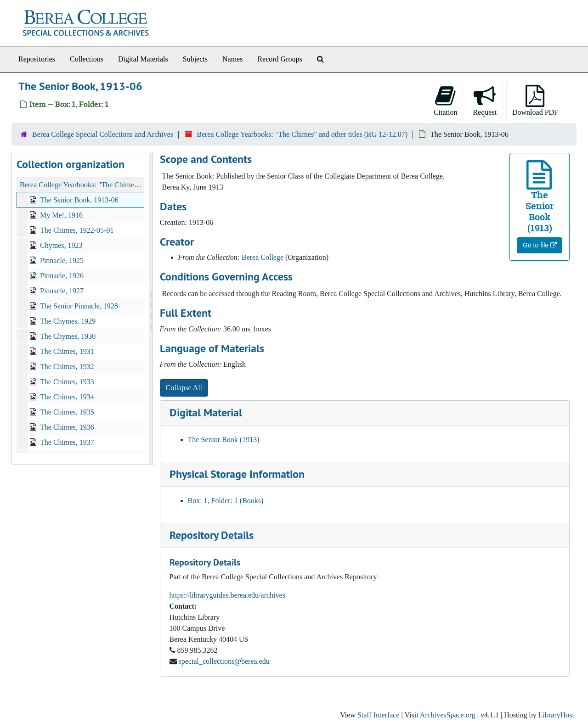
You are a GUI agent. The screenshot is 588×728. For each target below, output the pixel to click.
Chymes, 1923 (61, 245)
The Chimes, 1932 (67, 367)
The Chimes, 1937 (67, 442)
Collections (87, 59)
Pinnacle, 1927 (62, 291)
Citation (446, 101)
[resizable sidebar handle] (151, 309)
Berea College (263, 257)
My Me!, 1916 (61, 215)
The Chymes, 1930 (68, 336)
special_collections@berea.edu (224, 661)
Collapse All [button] (184, 388)
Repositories (37, 59)
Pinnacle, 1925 (62, 260)
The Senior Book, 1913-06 (79, 200)
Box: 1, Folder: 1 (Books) (226, 501)
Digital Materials (143, 59)
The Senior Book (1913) (224, 440)
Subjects (195, 59)
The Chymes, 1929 (68, 321)
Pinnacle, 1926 (62, 276)
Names (232, 59)
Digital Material (206, 412)
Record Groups (280, 59)
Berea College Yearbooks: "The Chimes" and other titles (103, 185)
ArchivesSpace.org (448, 715)
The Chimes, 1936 (67, 427)
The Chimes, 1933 (67, 382)
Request (485, 101)
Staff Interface (379, 715)
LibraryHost (556, 715)
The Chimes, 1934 (67, 397)
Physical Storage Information (237, 474)
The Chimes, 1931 (67, 351)
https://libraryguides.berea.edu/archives (227, 595)
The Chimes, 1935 (67, 412)
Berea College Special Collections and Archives (103, 134)
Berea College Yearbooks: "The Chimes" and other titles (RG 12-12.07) (302, 134)
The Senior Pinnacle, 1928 (79, 306)
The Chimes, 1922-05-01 (77, 230)
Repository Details (212, 535)
